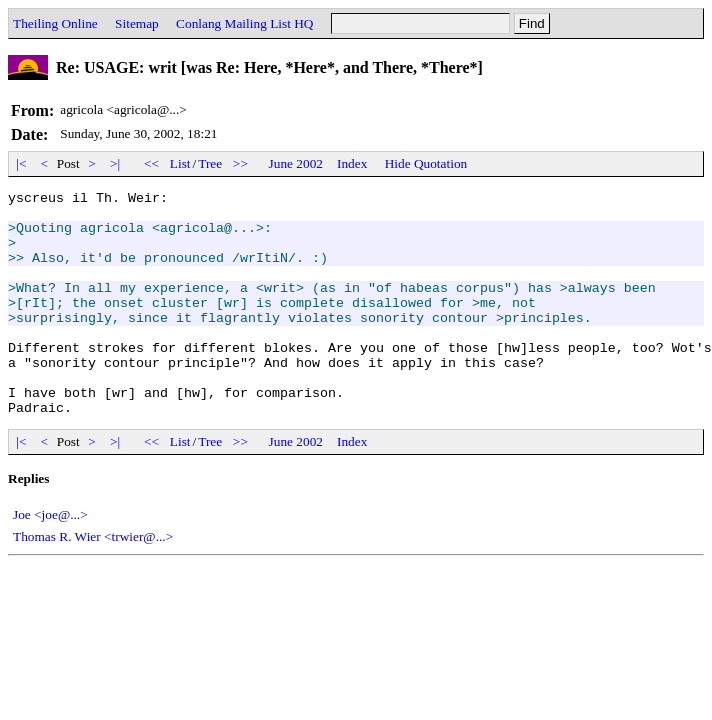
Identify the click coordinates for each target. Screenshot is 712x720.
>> (241, 163)
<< (152, 163)
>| (115, 163)
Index (352, 163)
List (180, 163)
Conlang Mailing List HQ (244, 23)
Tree (210, 163)
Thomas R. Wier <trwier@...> (93, 581)
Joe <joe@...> (50, 559)
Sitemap (137, 23)
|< (21, 163)
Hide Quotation (426, 163)
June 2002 (296, 163)
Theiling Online (55, 23)
